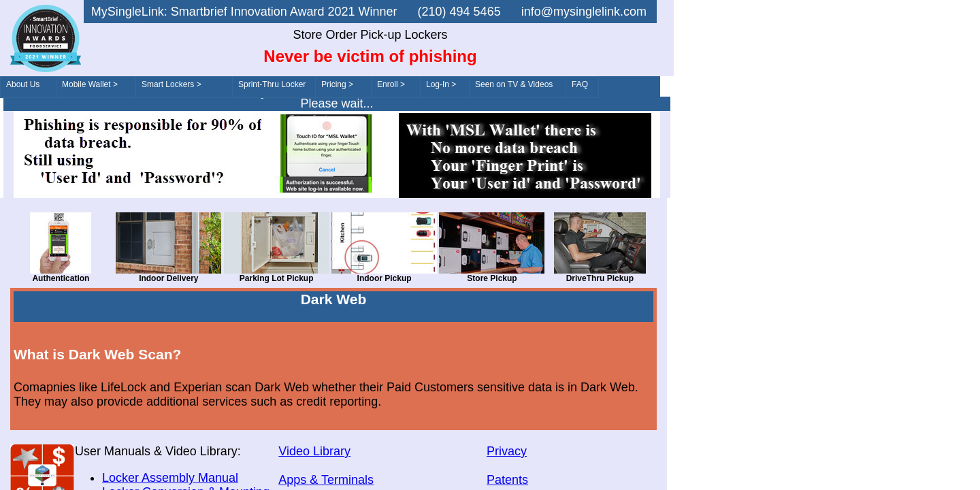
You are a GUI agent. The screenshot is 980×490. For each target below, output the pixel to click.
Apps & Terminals (326, 480)
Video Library (314, 451)
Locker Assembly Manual (170, 478)
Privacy (507, 451)
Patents (507, 480)
